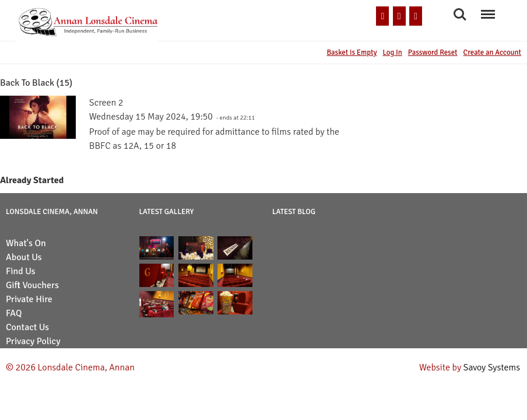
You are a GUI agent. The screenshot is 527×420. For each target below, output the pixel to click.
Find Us (21, 271)
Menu (488, 9)
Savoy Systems (492, 367)
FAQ (14, 313)
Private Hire (29, 299)
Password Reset (433, 52)
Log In (392, 52)
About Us (24, 257)
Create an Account (492, 52)
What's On (26, 243)
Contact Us (27, 327)
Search (460, 15)
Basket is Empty (352, 52)
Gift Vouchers (32, 285)
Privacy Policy (33, 341)
